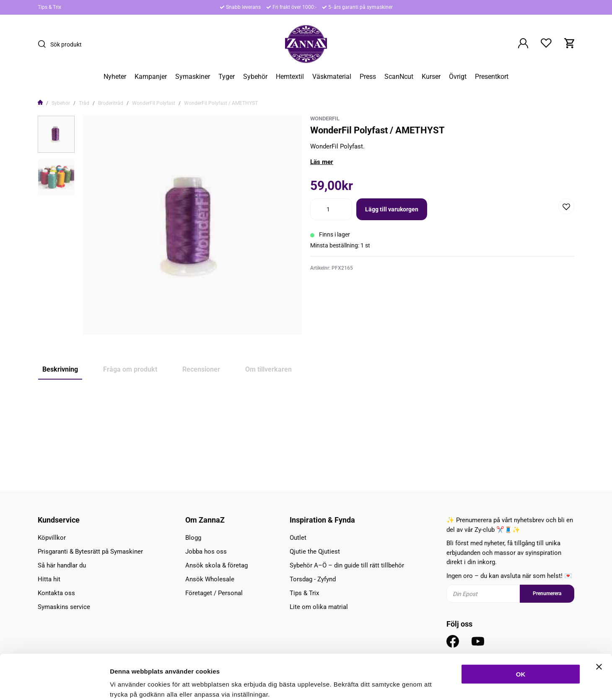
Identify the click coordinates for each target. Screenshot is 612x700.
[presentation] (56, 134)
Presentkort (492, 77)
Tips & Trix (49, 7)
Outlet (298, 538)
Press (368, 77)
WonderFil (325, 118)
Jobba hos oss (206, 552)
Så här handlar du (62, 565)
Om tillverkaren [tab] (268, 369)
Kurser (431, 77)
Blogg (193, 538)
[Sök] (44, 44)
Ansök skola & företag (217, 565)
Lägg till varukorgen (392, 209)
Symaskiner (193, 77)
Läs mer (322, 162)
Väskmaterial (332, 77)
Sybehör (255, 77)
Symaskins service (64, 607)
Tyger (227, 77)
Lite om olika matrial (319, 607)
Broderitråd (111, 103)
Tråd (84, 103)
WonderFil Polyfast (154, 103)
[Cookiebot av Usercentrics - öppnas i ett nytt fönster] (54, 684)
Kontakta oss (56, 593)
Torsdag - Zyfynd (313, 579)
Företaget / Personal (214, 593)
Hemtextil (290, 77)
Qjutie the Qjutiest (315, 552)
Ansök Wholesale (210, 579)
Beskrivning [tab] (60, 369)
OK (521, 629)
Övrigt (458, 77)
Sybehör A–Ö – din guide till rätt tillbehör (347, 565)
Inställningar (456, 683)
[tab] (56, 134)
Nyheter (115, 77)
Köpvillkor (52, 538)
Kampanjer (151, 77)
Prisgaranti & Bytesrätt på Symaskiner (90, 552)
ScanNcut (399, 77)
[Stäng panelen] (599, 622)
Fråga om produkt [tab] (130, 369)
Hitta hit (49, 579)
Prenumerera (547, 593)
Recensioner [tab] (201, 369)
